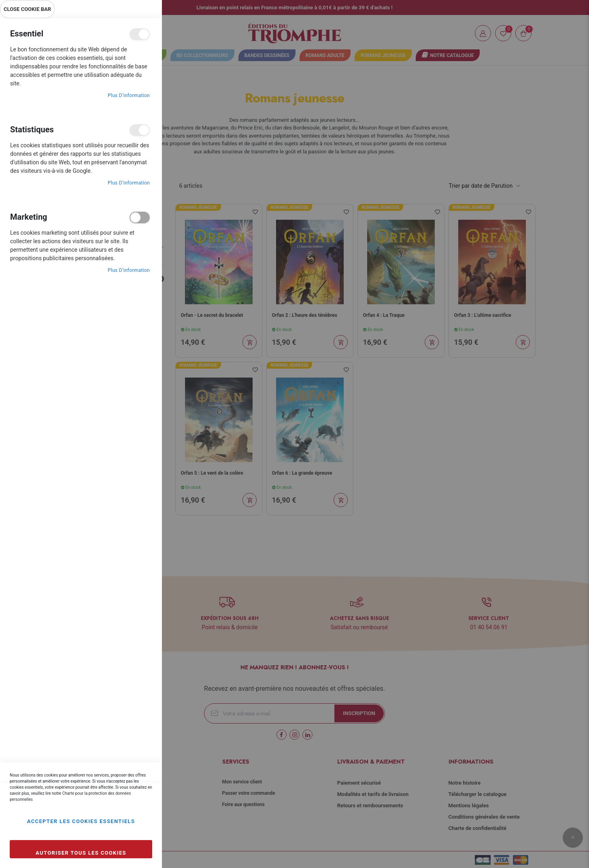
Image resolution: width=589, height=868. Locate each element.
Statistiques (140, 130)
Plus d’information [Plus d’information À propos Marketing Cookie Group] (129, 270)
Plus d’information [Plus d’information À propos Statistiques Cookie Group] (129, 183)
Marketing (140, 218)
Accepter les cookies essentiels (81, 821)
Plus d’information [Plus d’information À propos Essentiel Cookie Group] (129, 96)
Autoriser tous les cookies (81, 853)
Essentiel (140, 34)
